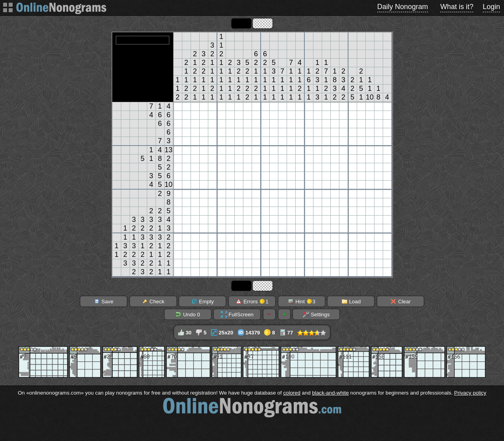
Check (153, 301)
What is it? (457, 7)
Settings (316, 314)
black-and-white (331, 393)
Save (104, 301)
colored (292, 393)
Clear (400, 301)
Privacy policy (470, 393)
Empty (203, 301)
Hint (301, 301)
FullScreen (237, 314)
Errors (252, 301)
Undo (188, 314)
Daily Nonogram (403, 7)
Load (351, 301)
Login (491, 7)
